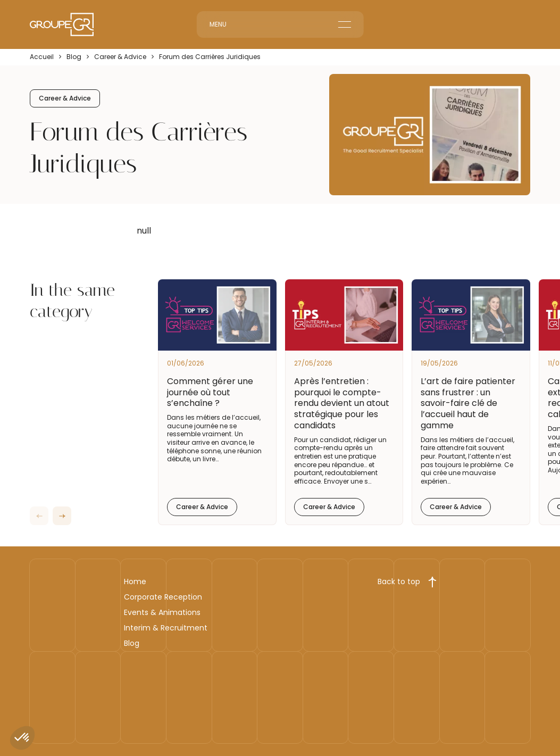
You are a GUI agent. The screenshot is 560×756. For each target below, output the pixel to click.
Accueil (42, 57)
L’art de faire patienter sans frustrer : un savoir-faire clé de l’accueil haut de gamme (468, 403)
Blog (74, 57)
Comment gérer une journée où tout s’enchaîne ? (210, 392)
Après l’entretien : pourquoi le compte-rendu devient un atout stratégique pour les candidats (342, 403)
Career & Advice (120, 57)
